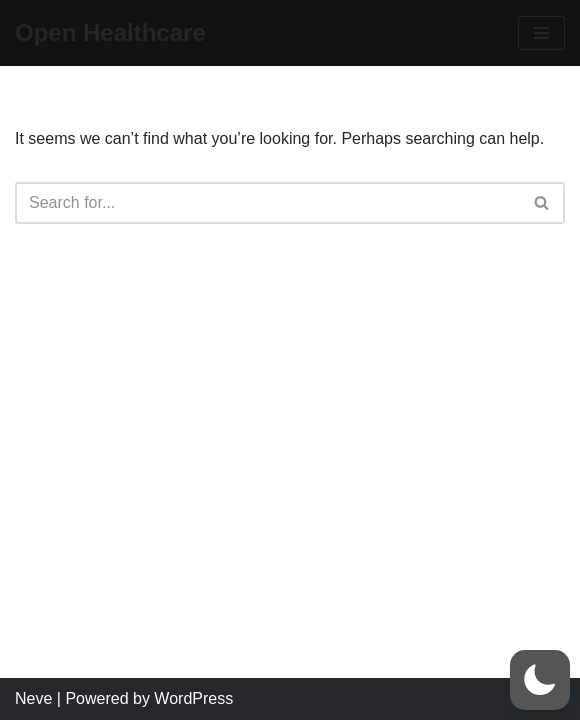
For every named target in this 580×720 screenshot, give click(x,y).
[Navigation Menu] (541, 33)
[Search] (267, 203)
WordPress (193, 698)
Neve (33, 698)
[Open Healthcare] (110, 33)
